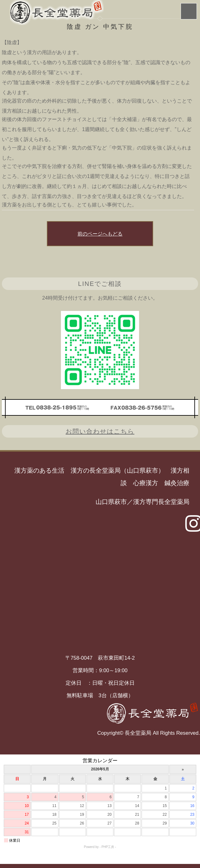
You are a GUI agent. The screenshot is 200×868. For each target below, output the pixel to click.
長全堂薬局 (138, 733)
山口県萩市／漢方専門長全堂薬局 (142, 502)
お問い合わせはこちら (100, 431)
